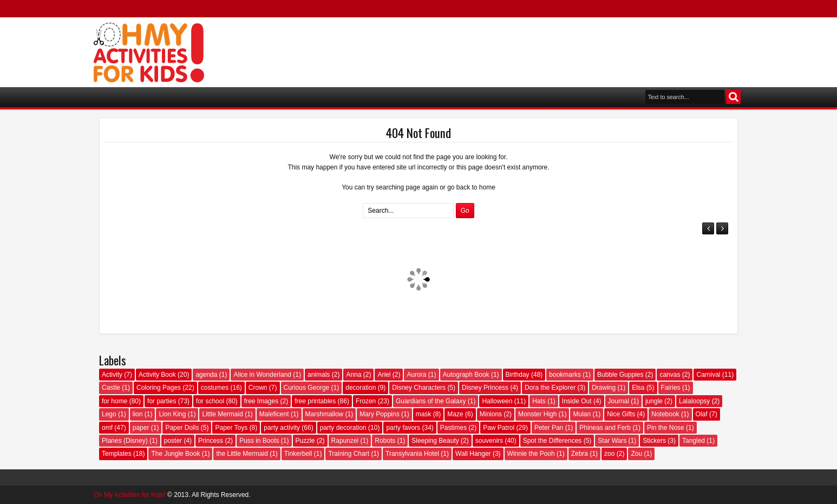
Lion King (172, 414)
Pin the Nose (666, 428)
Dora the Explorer (550, 388)
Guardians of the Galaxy (431, 401)
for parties (162, 401)
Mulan (582, 414)
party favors (403, 428)
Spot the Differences (552, 441)
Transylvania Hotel (412, 454)
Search (733, 97)
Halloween (497, 401)
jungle (654, 401)
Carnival (708, 375)
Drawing (604, 388)
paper (141, 428)
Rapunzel (345, 441)
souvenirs (489, 441)
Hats (539, 401)
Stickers (654, 441)
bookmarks (565, 375)
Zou (636, 454)
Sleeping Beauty (435, 441)
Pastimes (453, 428)
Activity (112, 375)
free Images (261, 401)
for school (210, 401)
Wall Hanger (473, 454)
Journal (619, 401)
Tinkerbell (298, 454)
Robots (385, 441)
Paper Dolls (182, 428)
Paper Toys (231, 428)
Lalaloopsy (694, 401)
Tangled (694, 441)
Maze (455, 414)
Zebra (580, 454)
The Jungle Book (175, 454)
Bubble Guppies (620, 375)
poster (173, 441)
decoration (361, 388)
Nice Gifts (621, 414)
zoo (609, 454)
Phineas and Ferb (605, 428)
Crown (258, 388)
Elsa (638, 388)
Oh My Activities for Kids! (130, 495)
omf (107, 428)
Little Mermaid (222, 414)
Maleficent (274, 414)
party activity (282, 428)
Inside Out (577, 401)
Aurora (416, 375)
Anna (354, 375)
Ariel (384, 375)
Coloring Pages (159, 388)
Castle (111, 388)
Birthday (518, 375)
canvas (670, 375)
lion (138, 414)
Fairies (671, 388)
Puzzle (305, 441)
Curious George (307, 388)
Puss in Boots (259, 441)
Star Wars (612, 441)
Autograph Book (466, 375)
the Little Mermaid (242, 454)
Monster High (537, 414)
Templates (117, 454)
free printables (315, 401)
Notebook (665, 414)
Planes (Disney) (125, 441)
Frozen (366, 401)
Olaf (702, 414)
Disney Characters (419, 388)
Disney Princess (485, 388)
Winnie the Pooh (531, 454)
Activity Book (157, 375)
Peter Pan (549, 428)
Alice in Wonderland (262, 375)
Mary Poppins (379, 414)
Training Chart (349, 454)
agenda (206, 375)
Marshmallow (325, 414)
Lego (109, 414)
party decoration (343, 428)
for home (115, 401)
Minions (491, 414)
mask (424, 414)
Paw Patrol (499, 428)
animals (319, 375)
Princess (211, 441)
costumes (215, 388)
